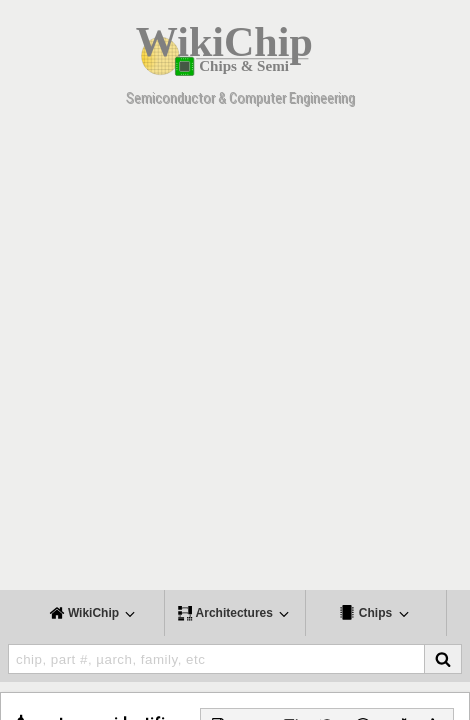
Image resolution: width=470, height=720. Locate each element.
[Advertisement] (235, 355)
